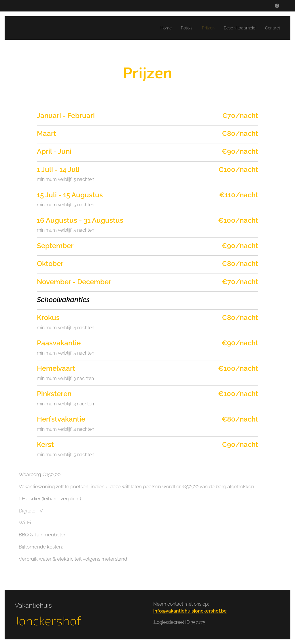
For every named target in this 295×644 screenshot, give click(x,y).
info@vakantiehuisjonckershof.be (190, 611)
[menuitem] (161, 28)
